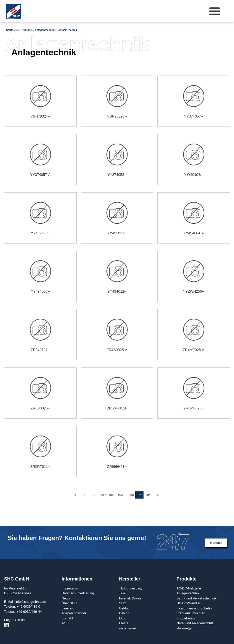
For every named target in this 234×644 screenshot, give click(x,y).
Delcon (124, 613)
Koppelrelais (186, 618)
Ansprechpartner (74, 613)
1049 (121, 495)
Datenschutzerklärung (78, 593)
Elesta (124, 623)
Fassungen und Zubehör (195, 608)
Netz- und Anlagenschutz (195, 623)
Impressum (70, 588)
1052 (149, 495)
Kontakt (216, 543)
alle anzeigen (127, 628)
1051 (140, 495)
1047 (103, 495)
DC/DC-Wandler (189, 603)
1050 (130, 495)
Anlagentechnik (188, 593)
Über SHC (69, 603)
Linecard (68, 608)
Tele (122, 593)
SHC (122, 603)
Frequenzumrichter (191, 613)
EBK (122, 618)
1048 (112, 495)
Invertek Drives (130, 598)
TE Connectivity (131, 588)
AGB (65, 623)
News (66, 598)
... (93, 495)
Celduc (124, 608)
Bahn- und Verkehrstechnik (197, 598)
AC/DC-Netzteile (189, 588)
